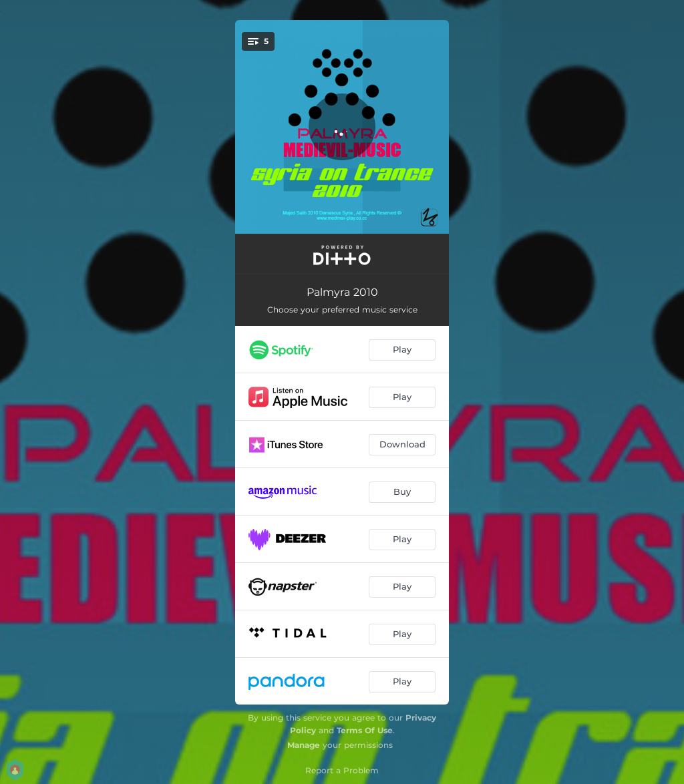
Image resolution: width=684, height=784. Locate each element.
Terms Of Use (365, 730)
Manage (304, 745)
